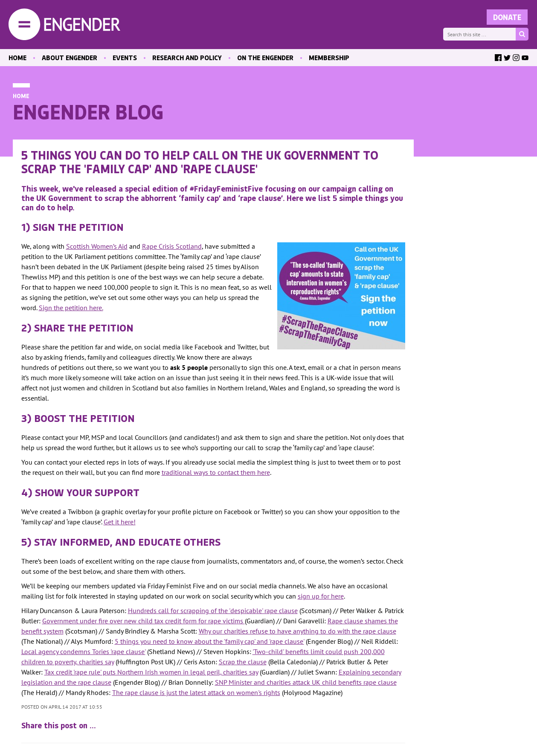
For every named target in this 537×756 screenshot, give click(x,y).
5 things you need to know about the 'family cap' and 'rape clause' (209, 641)
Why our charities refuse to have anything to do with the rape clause (298, 631)
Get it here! (120, 522)
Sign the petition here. (71, 308)
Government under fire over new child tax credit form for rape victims (144, 621)
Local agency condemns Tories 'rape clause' (83, 651)
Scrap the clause (243, 662)
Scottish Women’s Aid (97, 246)
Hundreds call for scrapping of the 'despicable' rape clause (213, 611)
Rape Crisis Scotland (172, 246)
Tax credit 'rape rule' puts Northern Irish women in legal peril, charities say (151, 672)
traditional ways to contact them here (216, 472)
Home (21, 96)
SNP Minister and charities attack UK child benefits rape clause (306, 682)
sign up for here (321, 596)
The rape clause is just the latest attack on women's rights (196, 692)
